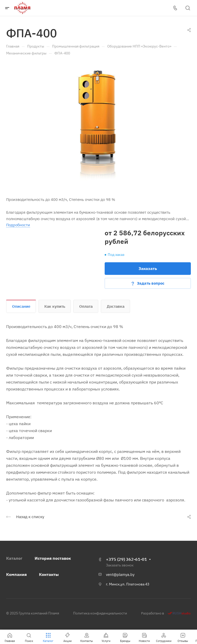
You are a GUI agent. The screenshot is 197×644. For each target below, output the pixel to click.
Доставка (116, 306)
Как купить (55, 306)
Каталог (14, 558)
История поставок (53, 558)
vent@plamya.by (120, 575)
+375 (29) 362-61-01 (126, 559)
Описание (21, 306)
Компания (16, 574)
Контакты (49, 574)
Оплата (86, 306)
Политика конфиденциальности (100, 613)
